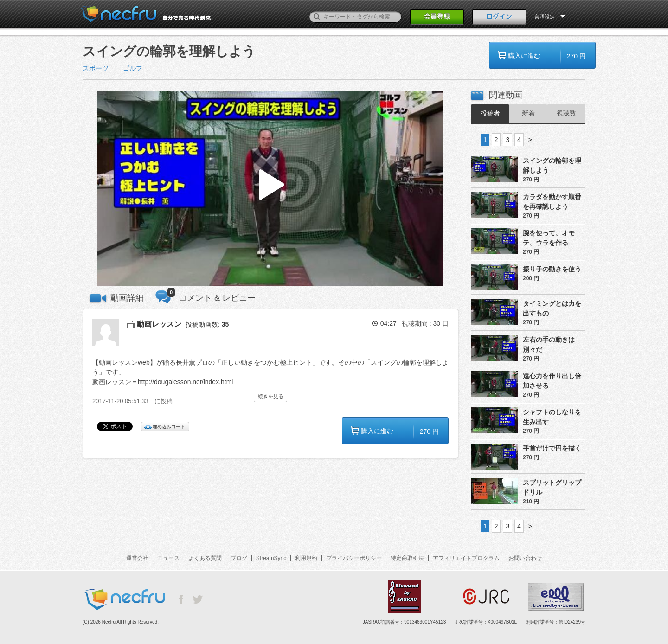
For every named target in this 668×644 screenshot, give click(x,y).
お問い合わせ (525, 558)
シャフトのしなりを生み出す (552, 417)
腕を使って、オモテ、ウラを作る (549, 238)
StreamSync (271, 558)
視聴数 (566, 113)
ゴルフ (133, 68)
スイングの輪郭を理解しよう (552, 165)
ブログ (239, 558)
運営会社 (137, 558)
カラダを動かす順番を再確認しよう (552, 202)
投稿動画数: (207, 324)
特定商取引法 (407, 558)
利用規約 (306, 558)
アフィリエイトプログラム (466, 558)
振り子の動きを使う (552, 269)
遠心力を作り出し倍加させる (552, 381)
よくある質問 (205, 558)
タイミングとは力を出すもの (552, 308)
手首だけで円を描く (552, 448)
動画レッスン (159, 324)
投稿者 (490, 113)
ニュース (168, 558)
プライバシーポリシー (354, 558)
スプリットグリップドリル (552, 487)
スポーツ (96, 68)
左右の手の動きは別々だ (549, 345)
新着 (528, 113)
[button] (270, 189)
